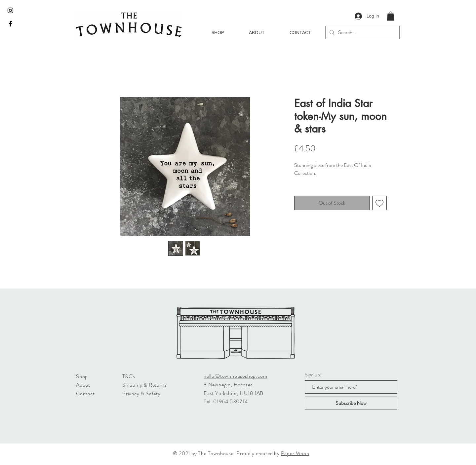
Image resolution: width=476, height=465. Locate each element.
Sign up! (313, 375)
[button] (391, 16)
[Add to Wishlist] (379, 203)
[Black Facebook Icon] (10, 24)
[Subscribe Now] (351, 403)
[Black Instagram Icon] (10, 10)
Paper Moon (295, 453)
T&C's (129, 376)
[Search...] (362, 32)
